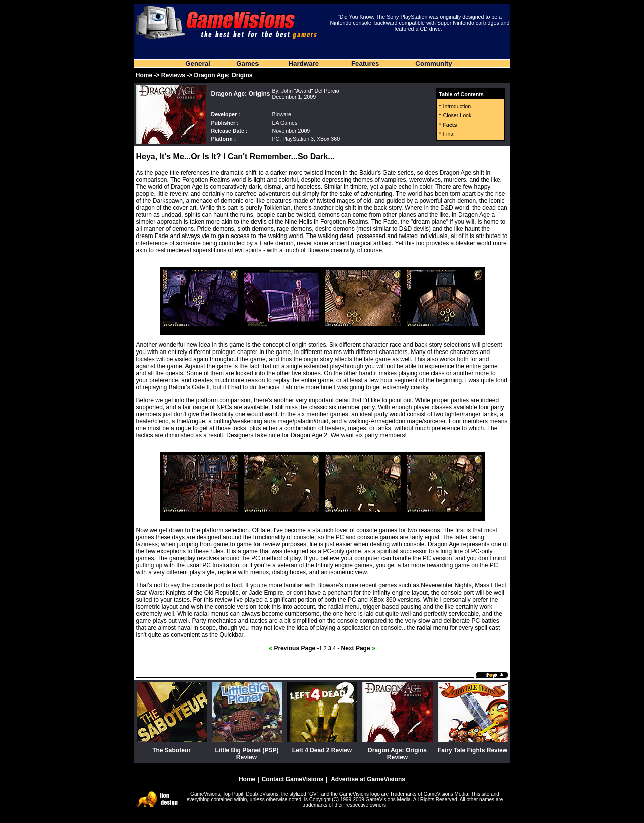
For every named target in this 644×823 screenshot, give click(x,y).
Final (449, 134)
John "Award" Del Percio (310, 91)
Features (365, 64)
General (198, 64)
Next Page (359, 648)
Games (247, 64)
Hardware (303, 64)
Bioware (281, 114)
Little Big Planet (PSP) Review (246, 754)
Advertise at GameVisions (368, 779)
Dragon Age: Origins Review (397, 754)
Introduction (457, 106)
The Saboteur (171, 750)
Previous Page (292, 648)
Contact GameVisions (293, 779)
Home (144, 75)
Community (433, 64)
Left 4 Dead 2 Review (322, 750)
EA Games (284, 123)
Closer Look (458, 115)
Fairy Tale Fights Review (473, 750)
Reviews (173, 75)
